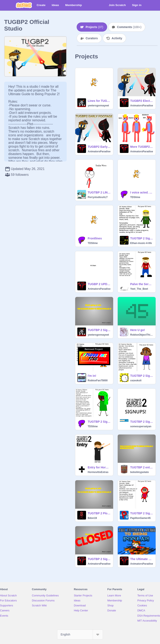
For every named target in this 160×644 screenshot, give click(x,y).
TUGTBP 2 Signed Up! (99, 422)
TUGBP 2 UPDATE (99, 284)
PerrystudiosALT (98, 197)
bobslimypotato (139, 472)
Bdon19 (92, 518)
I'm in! (92, 376)
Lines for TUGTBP (99, 101)
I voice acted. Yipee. (142, 192)
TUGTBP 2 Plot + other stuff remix (99, 513)
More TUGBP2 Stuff (142, 147)
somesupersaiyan (141, 426)
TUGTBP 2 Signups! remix (99, 330)
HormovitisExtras (98, 472)
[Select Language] (80, 634)
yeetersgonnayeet (98, 106)
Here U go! (138, 330)
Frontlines (95, 238)
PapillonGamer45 (140, 518)
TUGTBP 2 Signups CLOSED (99, 559)
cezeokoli (136, 380)
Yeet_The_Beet (139, 289)
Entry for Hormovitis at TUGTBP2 (99, 467)
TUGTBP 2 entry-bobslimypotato (142, 467)
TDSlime (135, 197)
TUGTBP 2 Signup (142, 422)
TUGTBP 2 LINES (99, 192)
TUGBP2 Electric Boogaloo (142, 101)
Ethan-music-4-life (141, 243)
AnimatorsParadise (142, 106)
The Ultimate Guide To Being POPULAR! (142, 559)
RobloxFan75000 (98, 380)
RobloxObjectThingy (142, 335)
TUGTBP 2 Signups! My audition (142, 238)
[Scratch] (24, 5)
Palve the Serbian (142, 284)
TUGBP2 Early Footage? (99, 147)
